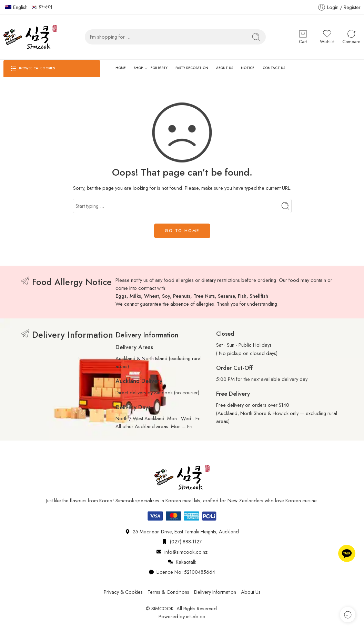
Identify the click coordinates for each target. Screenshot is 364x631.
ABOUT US (225, 68)
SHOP (138, 68)
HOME (121, 68)
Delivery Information (215, 592)
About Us (251, 592)
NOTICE (248, 68)
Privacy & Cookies (123, 592)
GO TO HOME (182, 231)
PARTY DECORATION (192, 68)
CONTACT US (274, 68)
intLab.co (196, 616)
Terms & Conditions (168, 592)
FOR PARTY (159, 68)
